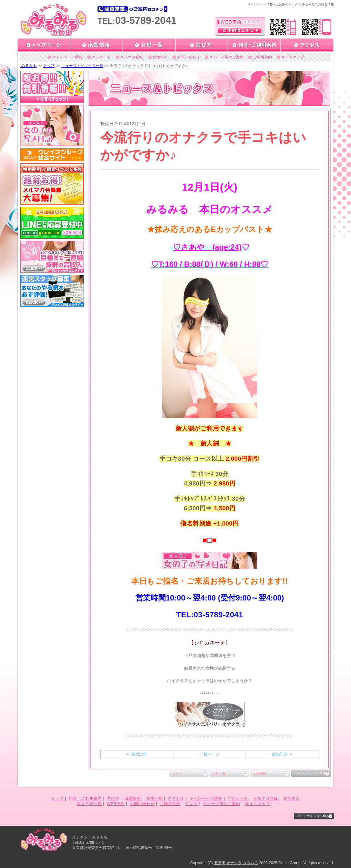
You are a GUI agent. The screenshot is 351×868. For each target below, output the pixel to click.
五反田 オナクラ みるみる (236, 863)
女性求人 (160, 57)
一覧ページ (209, 754)
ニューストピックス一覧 (82, 66)
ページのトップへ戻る (310, 773)
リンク (192, 804)
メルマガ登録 (132, 57)
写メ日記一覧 (89, 804)
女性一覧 (219, 773)
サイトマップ (293, 57)
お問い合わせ (188, 57)
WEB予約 (116, 804)
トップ (49, 66)
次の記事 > (282, 754)
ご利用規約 (262, 57)
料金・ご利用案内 (85, 798)
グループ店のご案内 (226, 57)
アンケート (101, 57)
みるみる (28, 66)
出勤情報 (260, 773)
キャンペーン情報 (67, 57)
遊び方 (113, 798)
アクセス (176, 798)
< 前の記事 (137, 754)
